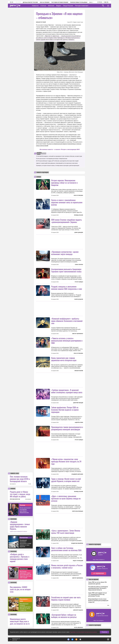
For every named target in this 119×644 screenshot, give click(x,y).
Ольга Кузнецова (78, 195)
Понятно (104, 632)
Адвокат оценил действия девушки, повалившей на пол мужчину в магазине (57, 163)
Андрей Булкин (79, 422)
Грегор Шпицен (79, 282)
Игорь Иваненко (79, 627)
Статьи (43, 6)
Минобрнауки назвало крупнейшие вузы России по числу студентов (25, 607)
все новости (13, 484)
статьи (39, 177)
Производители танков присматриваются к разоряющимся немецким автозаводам (67, 428)
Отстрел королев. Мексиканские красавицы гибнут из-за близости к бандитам (64, 183)
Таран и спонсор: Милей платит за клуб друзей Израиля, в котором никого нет (66, 480)
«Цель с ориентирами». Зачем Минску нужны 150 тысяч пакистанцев (66, 532)
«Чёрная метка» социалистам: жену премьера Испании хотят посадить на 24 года (66, 461)
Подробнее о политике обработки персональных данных (83, 632)
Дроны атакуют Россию (30, 2)
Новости (35, 6)
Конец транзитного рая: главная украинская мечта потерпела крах (64, 359)
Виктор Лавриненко (78, 334)
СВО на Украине (45, 2)
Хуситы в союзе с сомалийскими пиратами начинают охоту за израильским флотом (67, 202)
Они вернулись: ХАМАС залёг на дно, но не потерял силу (20, 589)
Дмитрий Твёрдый (78, 403)
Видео (59, 6)
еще (108, 605)
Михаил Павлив (79, 371)
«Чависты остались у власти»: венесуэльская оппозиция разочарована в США (67, 341)
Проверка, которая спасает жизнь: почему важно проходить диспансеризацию (58, 166)
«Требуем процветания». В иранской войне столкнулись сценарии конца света (67, 391)
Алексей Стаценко (78, 610)
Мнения (51, 6)
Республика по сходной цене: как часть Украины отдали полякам (66, 598)
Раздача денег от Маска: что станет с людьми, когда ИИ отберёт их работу (20, 494)
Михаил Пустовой (41, 22)
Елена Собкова (79, 265)
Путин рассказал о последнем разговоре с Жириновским (26, 510)
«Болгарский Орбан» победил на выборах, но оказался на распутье (64, 616)
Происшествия (24, 538)
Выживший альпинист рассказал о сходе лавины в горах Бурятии (25, 543)
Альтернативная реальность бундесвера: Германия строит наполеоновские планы (66, 270)
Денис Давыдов (79, 232)
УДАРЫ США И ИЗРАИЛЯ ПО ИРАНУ (19, 532)
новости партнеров (43, 172)
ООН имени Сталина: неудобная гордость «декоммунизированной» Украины (67, 221)
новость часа (15, 473)
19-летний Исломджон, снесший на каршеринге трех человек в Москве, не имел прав (59, 156)
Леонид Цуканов (79, 215)
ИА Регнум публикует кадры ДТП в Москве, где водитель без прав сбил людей (26, 575)
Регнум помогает (82, 6)
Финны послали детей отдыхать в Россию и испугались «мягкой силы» (67, 566)
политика (13, 519)
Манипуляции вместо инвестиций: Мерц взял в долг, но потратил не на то (20, 621)
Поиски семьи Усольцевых (79, 2)
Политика (22, 505)
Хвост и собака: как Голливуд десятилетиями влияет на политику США (66, 549)
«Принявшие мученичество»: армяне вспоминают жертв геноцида (65, 253)
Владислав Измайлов (77, 543)
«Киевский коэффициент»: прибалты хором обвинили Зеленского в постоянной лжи (67, 321)
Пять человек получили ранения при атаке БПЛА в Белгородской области (20, 479)
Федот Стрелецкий (78, 561)
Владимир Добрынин (77, 474)
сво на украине (94, 579)
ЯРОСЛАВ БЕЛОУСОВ (15, 499)
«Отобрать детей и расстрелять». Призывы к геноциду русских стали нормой (20, 558)
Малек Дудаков (79, 299)
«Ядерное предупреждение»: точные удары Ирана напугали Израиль (20, 525)
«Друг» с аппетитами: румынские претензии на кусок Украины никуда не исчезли (66, 498)
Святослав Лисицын (78, 511)
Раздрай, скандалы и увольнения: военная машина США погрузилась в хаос (67, 288)
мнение (13, 489)
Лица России (68, 6)
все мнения (28, 499)
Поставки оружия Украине (60, 2)
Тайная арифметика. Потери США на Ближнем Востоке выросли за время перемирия (65, 410)
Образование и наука (24, 600)
